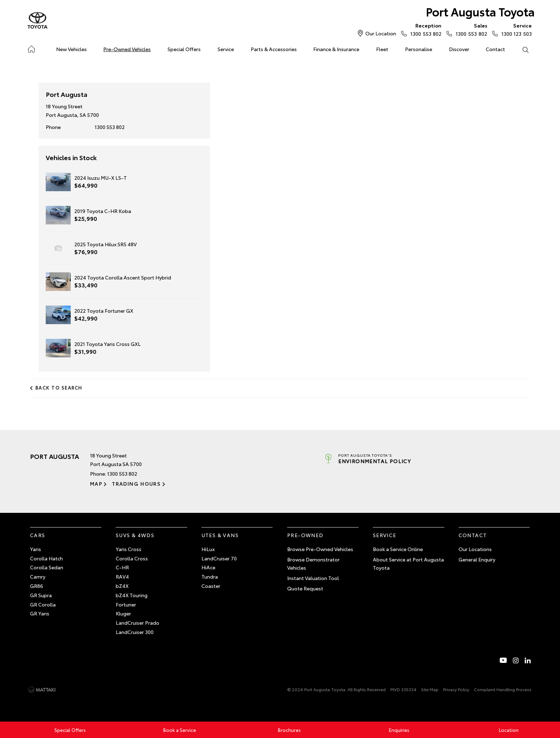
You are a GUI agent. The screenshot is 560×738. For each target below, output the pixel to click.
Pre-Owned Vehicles (127, 49)
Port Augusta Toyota (480, 11)
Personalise (419, 49)
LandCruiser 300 (135, 632)
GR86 (37, 586)
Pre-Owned (305, 535)
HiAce (208, 567)
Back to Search (59, 387)
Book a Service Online (398, 549)
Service (226, 49)
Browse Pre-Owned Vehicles (320, 549)
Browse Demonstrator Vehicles (313, 564)
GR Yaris (40, 613)
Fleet (382, 49)
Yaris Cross (129, 549)
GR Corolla (43, 604)
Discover (459, 49)
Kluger (123, 613)
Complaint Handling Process (503, 689)
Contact (495, 49)
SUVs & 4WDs (135, 535)
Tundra (210, 576)
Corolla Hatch (46, 558)
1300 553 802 (424, 29)
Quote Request (305, 588)
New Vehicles (71, 49)
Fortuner (126, 604)
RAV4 (122, 576)
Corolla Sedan (47, 567)
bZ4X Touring (132, 595)
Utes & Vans (220, 535)
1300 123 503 (515, 29)
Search (521, 49)
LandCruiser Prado (137, 623)
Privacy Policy (456, 689)
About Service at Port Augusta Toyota (408, 564)
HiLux (208, 549)
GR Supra (41, 595)
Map (96, 484)
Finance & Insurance (336, 49)
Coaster (211, 586)
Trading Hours (136, 484)
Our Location (381, 33)
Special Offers (184, 49)
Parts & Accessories (274, 49)
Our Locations (475, 549)
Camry (38, 576)
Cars (38, 535)
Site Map (430, 689)
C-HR (122, 567)
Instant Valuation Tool (313, 578)
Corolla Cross (132, 558)
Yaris (36, 549)
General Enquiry (477, 559)
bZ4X (122, 586)
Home (31, 48)
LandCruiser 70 (219, 558)
